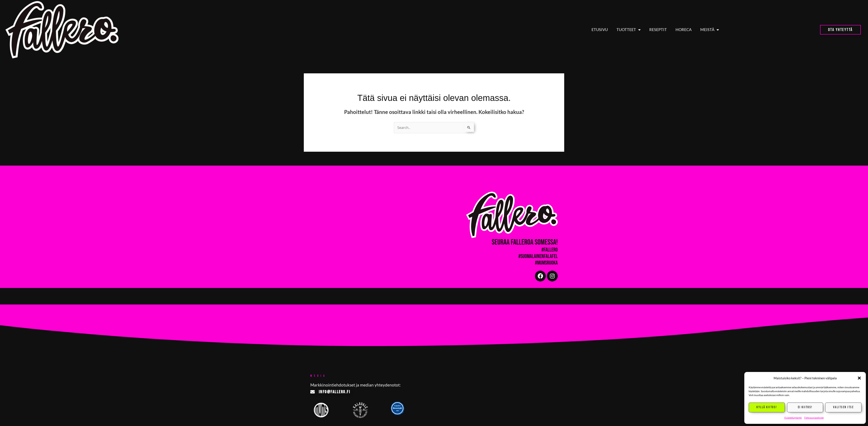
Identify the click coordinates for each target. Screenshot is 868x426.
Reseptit (658, 30)
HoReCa (684, 30)
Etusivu (600, 30)
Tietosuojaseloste (814, 418)
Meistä (710, 30)
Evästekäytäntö (793, 418)
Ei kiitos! (805, 407)
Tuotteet (629, 30)
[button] (859, 378)
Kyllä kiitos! (767, 407)
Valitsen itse (843, 407)
